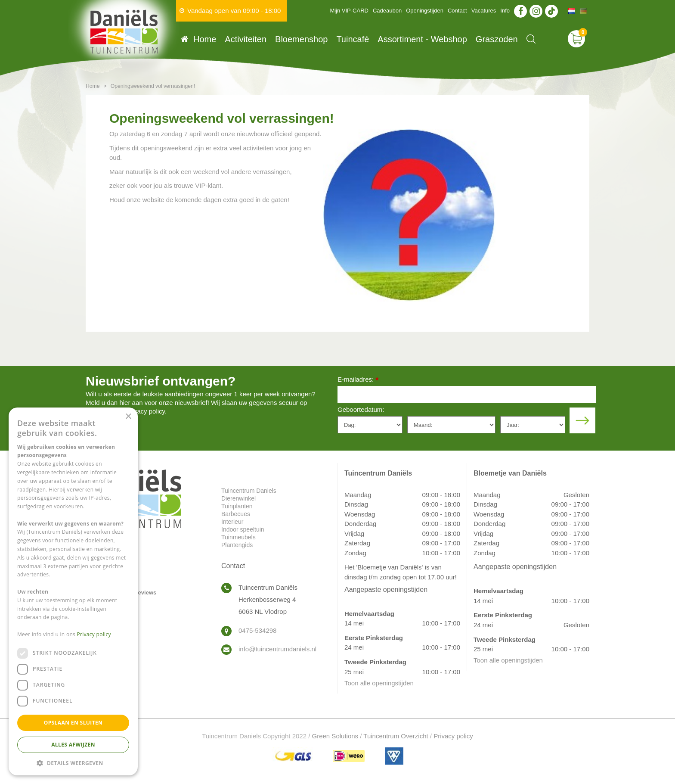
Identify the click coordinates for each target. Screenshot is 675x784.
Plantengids (237, 545)
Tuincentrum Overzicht (396, 736)
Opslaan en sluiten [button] (73, 723)
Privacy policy (453, 736)
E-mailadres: (358, 380)
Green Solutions (335, 736)
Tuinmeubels (238, 537)
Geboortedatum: (361, 409)
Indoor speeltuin (243, 529)
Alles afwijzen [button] (73, 745)
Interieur (232, 522)
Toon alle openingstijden (379, 683)
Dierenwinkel (238, 498)
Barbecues (236, 514)
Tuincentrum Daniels (249, 491)
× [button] (128, 417)
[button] (73, 763)
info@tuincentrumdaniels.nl (277, 649)
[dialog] (73, 591)
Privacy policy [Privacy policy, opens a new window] (94, 634)
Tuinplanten (237, 506)
